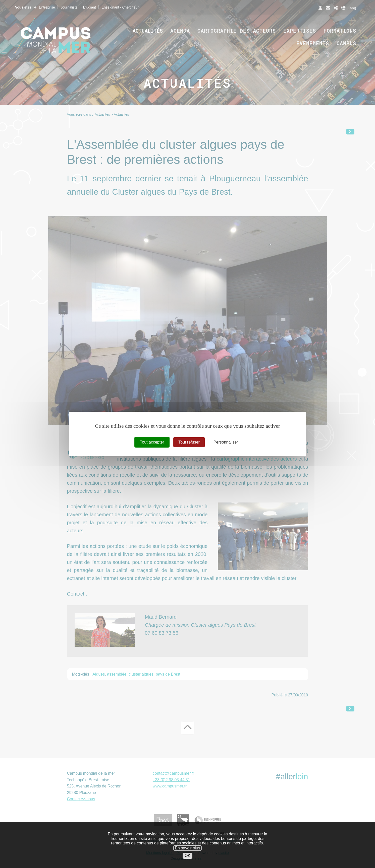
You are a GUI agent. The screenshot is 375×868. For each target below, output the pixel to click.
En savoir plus (187, 858)
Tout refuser (189, 442)
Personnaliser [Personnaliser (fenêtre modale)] (226, 442)
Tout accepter (152, 442)
